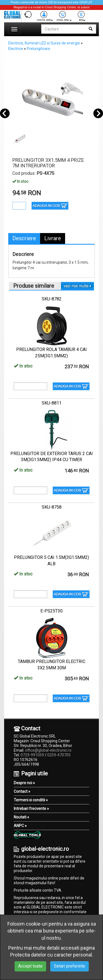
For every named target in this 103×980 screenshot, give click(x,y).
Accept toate (30, 966)
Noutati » (21, 817)
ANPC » (20, 826)
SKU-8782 (52, 299)
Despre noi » (24, 783)
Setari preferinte (69, 966)
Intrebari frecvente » (31, 809)
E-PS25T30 (51, 611)
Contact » (22, 791)
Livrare (53, 238)
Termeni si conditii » (31, 800)
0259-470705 (59, 755)
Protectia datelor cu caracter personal (51, 955)
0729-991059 (32, 755)
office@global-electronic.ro (48, 750)
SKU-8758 (52, 507)
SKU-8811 (52, 403)
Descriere (24, 238)
